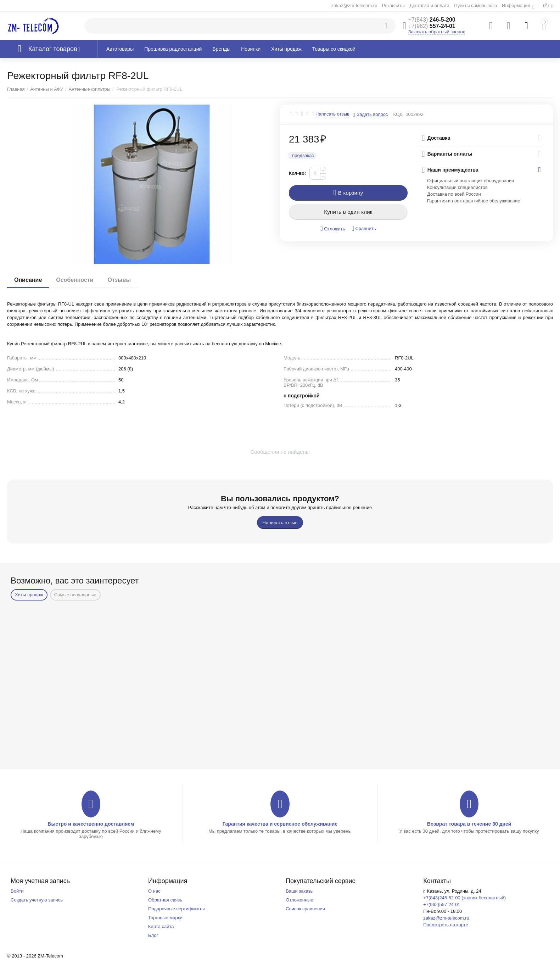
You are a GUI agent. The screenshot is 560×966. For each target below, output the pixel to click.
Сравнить (364, 228)
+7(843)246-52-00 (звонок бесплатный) (464, 898)
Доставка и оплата (429, 5)
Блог (153, 935)
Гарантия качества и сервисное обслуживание (280, 824)
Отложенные (299, 900)
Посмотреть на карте (446, 925)
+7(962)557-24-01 (442, 904)
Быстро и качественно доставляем (91, 824)
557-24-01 (432, 26)
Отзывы (119, 280)
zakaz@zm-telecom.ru (354, 5)
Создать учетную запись (37, 900)
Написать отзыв (332, 114)
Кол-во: (297, 173)
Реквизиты (393, 5)
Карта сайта (161, 926)
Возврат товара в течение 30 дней (469, 824)
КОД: (398, 114)
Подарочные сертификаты (177, 909)
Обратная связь (165, 900)
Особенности (75, 280)
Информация (517, 5)
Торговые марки (165, 918)
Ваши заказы (300, 891)
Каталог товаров (53, 49)
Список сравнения (305, 909)
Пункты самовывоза (475, 5)
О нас (154, 891)
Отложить (333, 229)
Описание (28, 280)
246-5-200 (432, 20)
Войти (17, 891)
